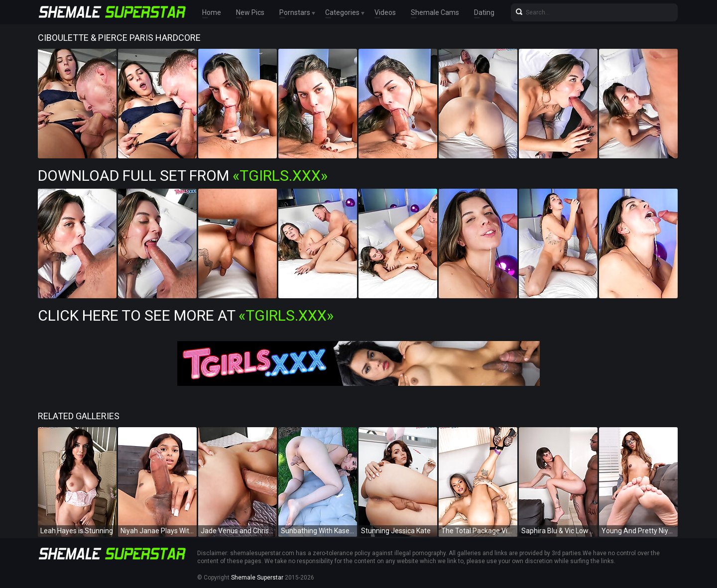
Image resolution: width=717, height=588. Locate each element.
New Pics (250, 12)
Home (212, 12)
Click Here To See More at (186, 315)
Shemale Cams (435, 12)
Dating (484, 12)
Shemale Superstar (257, 578)
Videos (385, 12)
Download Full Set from (183, 176)
